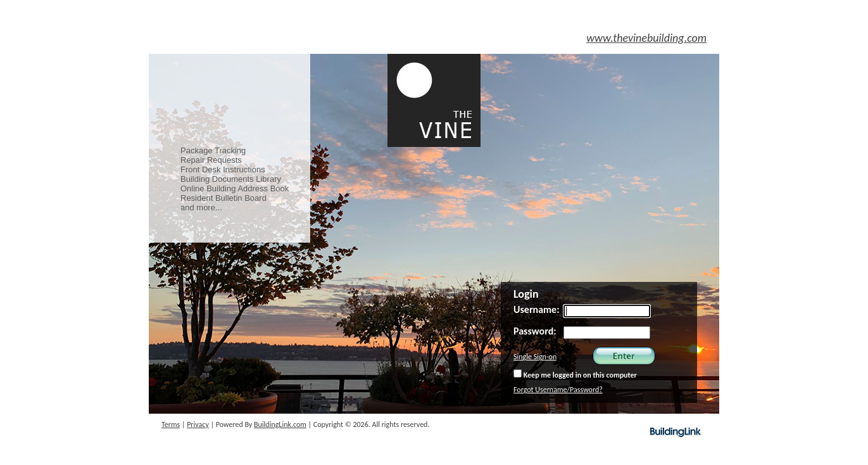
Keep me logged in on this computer (575, 374)
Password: (535, 331)
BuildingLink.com (280, 424)
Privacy (198, 424)
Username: (537, 309)
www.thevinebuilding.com (646, 38)
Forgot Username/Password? (558, 390)
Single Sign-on (535, 357)
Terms (171, 424)
